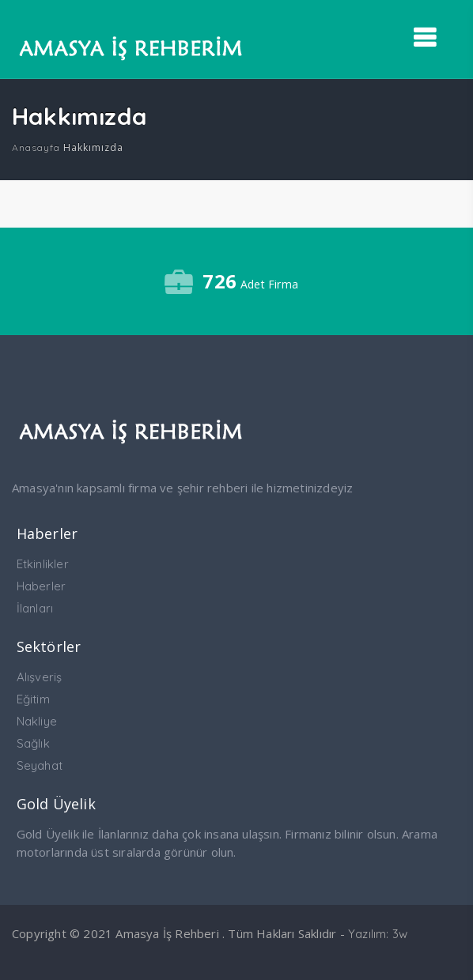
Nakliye (37, 721)
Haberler (42, 586)
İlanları (35, 608)
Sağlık (33, 743)
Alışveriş (40, 677)
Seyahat (40, 765)
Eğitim (33, 699)
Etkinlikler (43, 564)
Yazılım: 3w (378, 934)
